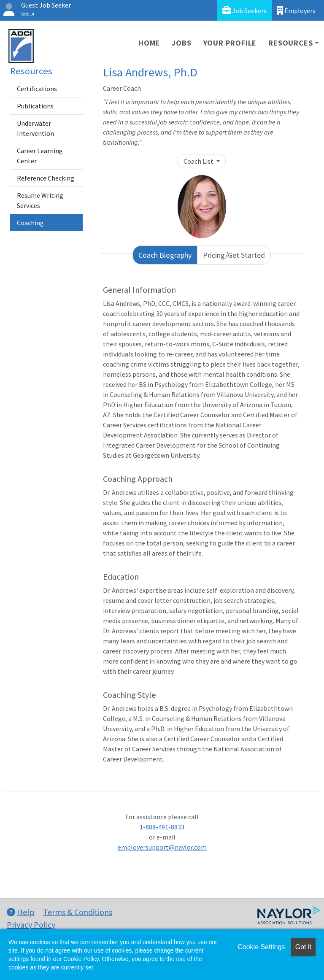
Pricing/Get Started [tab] (234, 255)
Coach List (199, 161)
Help (21, 912)
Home (149, 43)
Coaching (30, 223)
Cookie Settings (261, 947)
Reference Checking (46, 178)
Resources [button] (290, 43)
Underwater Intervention (35, 128)
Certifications (37, 89)
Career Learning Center (40, 156)
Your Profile (230, 43)
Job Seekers (244, 10)
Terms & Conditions (78, 912)
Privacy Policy (31, 925)
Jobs (181, 43)
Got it (303, 947)
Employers (296, 10)
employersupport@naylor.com (162, 847)
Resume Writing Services (40, 200)
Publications (35, 106)
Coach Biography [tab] (165, 255)
